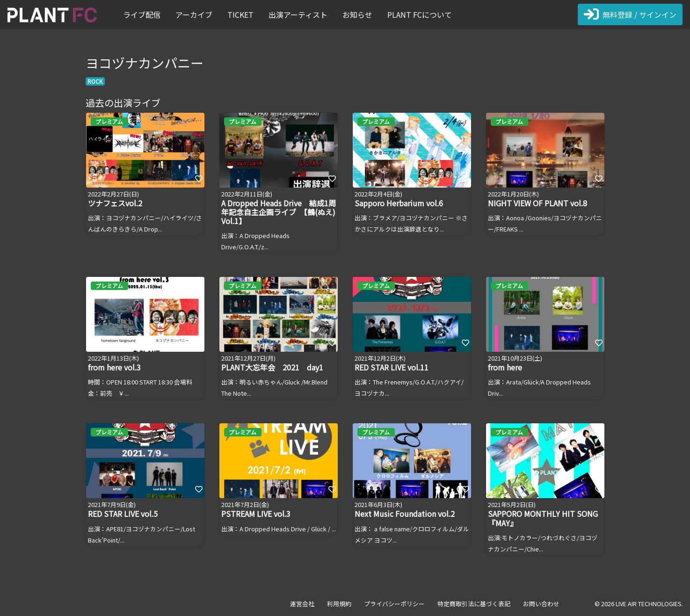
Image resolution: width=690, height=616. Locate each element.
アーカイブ (194, 14)
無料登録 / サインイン (630, 14)
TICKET (240, 14)
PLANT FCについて (420, 14)
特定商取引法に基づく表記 (474, 604)
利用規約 (339, 604)
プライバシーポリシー (394, 604)
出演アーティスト (298, 14)
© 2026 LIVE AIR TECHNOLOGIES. (639, 604)
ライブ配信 (142, 14)
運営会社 (302, 604)
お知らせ (357, 14)
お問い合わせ (541, 604)
